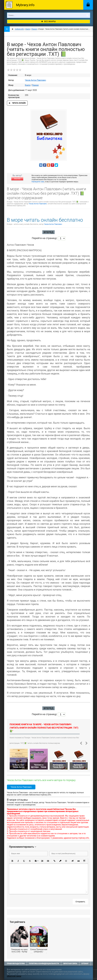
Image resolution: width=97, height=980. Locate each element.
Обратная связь (70, 964)
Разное (35, 85)
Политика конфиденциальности (44, 964)
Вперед (48, 232)
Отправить (80, 902)
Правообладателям (16, 964)
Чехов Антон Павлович (36, 80)
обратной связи (14, 976)
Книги (28, 85)
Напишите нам (38, 182)
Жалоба (17, 179)
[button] (12, 861)
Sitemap (85, 964)
